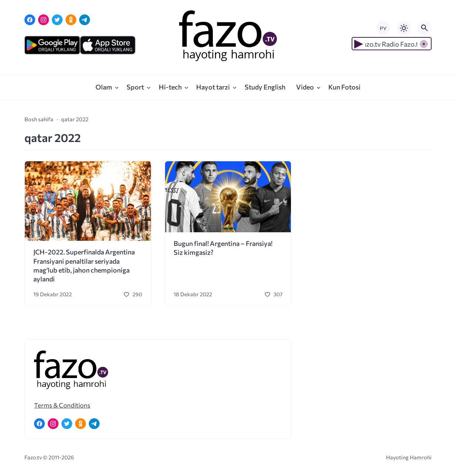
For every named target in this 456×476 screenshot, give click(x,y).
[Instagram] (43, 20)
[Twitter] (57, 20)
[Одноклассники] (71, 20)
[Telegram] (85, 20)
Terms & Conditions (62, 405)
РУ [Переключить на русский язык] (383, 28)
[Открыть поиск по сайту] (425, 28)
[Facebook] (30, 20)
